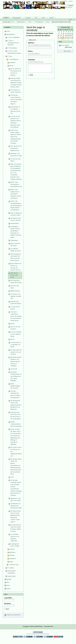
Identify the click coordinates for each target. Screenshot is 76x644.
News (43, 18)
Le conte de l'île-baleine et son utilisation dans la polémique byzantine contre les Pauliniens (16, 122)
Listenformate (11, 576)
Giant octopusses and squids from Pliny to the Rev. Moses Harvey (16, 257)
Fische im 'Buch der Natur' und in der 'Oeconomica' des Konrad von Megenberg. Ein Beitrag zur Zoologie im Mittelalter (16, 437)
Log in (70, 20)
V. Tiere (29, 22)
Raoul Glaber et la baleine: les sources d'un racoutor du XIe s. (16, 267)
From (30, 51)
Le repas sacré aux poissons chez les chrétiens (16, 352)
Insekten (12, 549)
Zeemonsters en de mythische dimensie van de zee (15, 110)
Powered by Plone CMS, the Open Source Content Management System (38, 632)
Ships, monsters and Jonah (15, 245)
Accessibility (63, 1)
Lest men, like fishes (15, 287)
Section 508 (18, 637)
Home (6, 18)
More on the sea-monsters (15, 328)
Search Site (53, 4)
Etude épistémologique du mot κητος (15, 386)
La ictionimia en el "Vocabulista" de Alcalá (16, 345)
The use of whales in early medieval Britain (16, 334)
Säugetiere (13, 558)
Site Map (56, 1)
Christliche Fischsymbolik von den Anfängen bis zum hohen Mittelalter (16, 376)
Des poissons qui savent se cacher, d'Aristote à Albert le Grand (16, 528)
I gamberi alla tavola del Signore (16, 303)
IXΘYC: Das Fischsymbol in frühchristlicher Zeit (16, 184)
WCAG (28, 637)
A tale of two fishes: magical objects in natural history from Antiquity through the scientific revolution (15, 137)
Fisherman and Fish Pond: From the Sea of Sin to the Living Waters (16, 416)
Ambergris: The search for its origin (16, 155)
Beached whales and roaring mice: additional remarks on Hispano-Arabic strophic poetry (16, 83)
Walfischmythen (15, 291)
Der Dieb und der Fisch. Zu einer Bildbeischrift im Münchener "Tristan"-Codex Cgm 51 (16, 516)
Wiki (36, 18)
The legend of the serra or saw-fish (16, 219)
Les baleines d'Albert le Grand (15, 250)
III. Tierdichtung (12, 48)
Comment (31, 60)
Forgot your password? (12, 615)
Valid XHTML (38, 637)
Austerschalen (15, 223)
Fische (48, 22)
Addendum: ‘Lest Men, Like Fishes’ (16, 499)
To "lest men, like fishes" (15, 160)
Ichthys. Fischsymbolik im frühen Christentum (16, 424)
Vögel (11, 562)
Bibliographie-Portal (34, 12)
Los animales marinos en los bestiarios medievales (15, 538)
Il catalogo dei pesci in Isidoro (15, 545)
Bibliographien (17, 18)
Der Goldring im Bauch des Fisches (16, 282)
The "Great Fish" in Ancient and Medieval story (16, 148)
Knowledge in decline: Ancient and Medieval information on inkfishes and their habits (16, 232)
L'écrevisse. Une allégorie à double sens (16, 296)
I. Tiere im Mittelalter (13, 37)
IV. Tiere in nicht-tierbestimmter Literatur (14, 52)
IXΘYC (13, 324)
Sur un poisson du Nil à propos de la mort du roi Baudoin (16, 72)
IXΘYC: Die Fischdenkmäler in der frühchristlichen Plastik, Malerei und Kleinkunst (16, 206)
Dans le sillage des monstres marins (16, 214)
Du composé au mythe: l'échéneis (16, 91)
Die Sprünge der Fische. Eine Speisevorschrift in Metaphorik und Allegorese (16, 405)
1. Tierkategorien (39, 22)
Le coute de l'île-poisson (15, 308)
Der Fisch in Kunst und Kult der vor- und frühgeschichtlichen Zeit (16, 452)
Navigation (7, 27)
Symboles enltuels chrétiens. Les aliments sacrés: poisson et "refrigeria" (16, 362)
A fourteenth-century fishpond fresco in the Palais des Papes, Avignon (16, 99)
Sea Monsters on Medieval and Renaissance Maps (16, 506)
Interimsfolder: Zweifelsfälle (12, 572)
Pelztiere (12, 555)
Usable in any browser (58, 637)
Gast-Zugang (65, 46)
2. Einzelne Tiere (13, 565)
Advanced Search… (68, 7)
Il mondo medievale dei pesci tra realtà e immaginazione (15, 394)
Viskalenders (14, 240)
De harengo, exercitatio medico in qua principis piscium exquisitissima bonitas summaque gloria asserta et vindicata (16, 488)
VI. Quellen (11, 568)
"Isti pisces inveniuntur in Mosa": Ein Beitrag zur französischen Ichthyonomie (16, 316)
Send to (31, 43)
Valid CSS (48, 637)
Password (7, 603)
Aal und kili (14, 369)
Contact (71, 1)
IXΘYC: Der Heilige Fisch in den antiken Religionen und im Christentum (16, 194)
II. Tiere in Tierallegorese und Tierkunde (13, 43)
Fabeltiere (12, 62)
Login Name (8, 598)
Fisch (12, 477)
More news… (68, 51)
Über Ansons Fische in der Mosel (14, 275)
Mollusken (13, 552)
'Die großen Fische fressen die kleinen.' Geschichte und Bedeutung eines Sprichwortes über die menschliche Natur (16, 467)
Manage (28, 18)
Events (52, 18)
